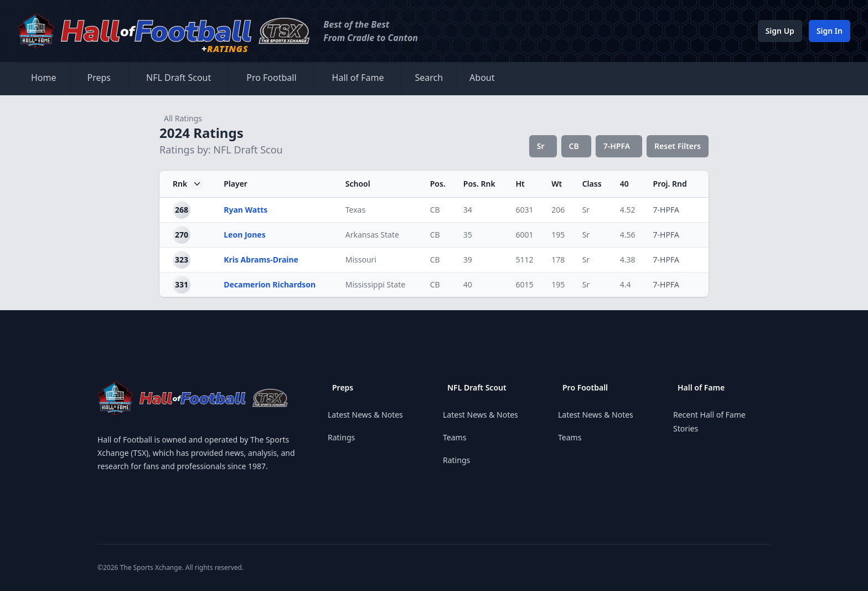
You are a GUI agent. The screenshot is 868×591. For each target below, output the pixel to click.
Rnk (188, 184)
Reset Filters (678, 146)
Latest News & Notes (365, 415)
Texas (355, 210)
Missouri (361, 259)
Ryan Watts (246, 210)
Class (592, 184)
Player (236, 184)
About (482, 78)
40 (624, 184)
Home (44, 78)
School (358, 184)
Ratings (341, 437)
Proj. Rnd (670, 184)
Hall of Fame (358, 78)
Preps (99, 78)
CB (574, 146)
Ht (520, 184)
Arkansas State (372, 235)
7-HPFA (617, 146)
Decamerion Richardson (270, 284)
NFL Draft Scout (179, 78)
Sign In (830, 31)
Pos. (438, 184)
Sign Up (780, 31)
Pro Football (271, 78)
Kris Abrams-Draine (261, 259)
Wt (557, 184)
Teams (454, 437)
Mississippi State (375, 284)
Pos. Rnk (479, 184)
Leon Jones (245, 235)
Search (429, 78)
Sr (541, 146)
